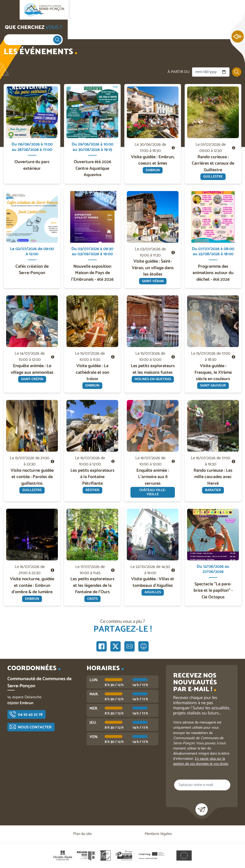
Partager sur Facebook (102, 646)
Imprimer (143, 646)
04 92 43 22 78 (30, 715)
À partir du (179, 72)
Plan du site (82, 834)
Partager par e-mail (129, 646)
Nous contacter (35, 727)
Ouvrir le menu (10, 10)
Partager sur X (116, 646)
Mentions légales (158, 834)
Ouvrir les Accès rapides (238, 37)
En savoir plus (32, 84)
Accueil (14, 30)
